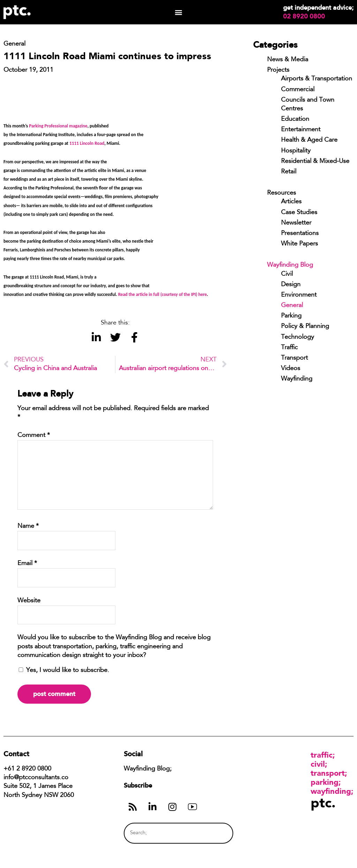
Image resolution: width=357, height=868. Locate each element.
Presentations (300, 234)
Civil (287, 274)
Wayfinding (297, 379)
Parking (291, 316)
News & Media (288, 60)
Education (295, 119)
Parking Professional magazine (58, 126)
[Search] (215, 833)
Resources (282, 193)
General (292, 306)
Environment (299, 295)
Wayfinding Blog (290, 265)
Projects (278, 70)
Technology (298, 337)
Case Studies (299, 213)
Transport (294, 358)
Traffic (289, 348)
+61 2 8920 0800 (27, 769)
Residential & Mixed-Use (315, 162)
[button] (178, 12)
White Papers (299, 244)
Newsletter (296, 223)
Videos (291, 369)
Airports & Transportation (317, 79)
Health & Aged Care (309, 140)
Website (29, 601)
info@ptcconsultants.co (36, 778)
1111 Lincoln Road (87, 143)
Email (27, 564)
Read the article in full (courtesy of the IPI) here (162, 294)
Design (291, 285)
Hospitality (296, 151)
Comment (34, 436)
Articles (291, 202)
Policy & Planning (305, 327)
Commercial (298, 90)
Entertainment (301, 130)
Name (28, 526)
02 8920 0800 (304, 16)
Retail (289, 172)
